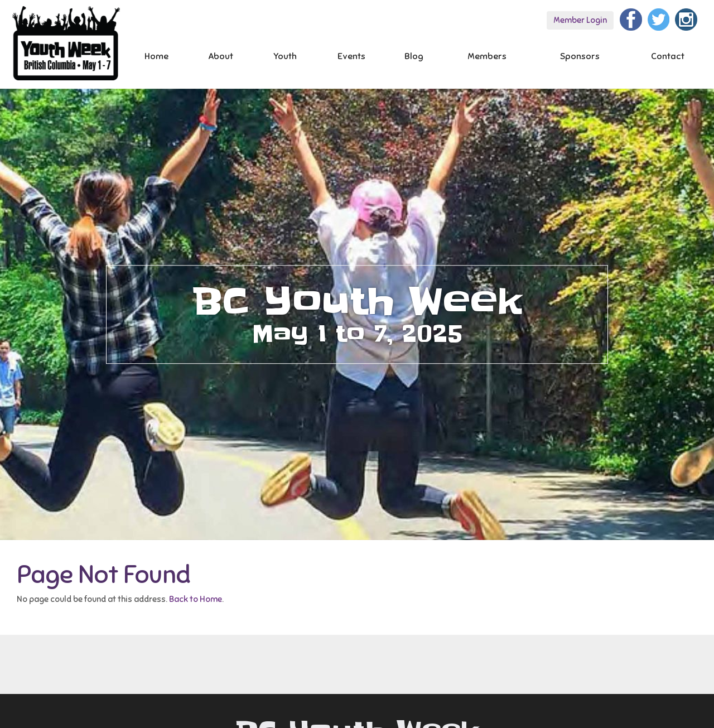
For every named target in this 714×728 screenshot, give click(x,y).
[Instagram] (686, 18)
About (221, 56)
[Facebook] (631, 18)
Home (156, 56)
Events (351, 56)
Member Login (580, 20)
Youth (285, 56)
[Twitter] (659, 18)
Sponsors (580, 56)
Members (487, 56)
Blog (414, 56)
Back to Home (196, 599)
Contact (668, 56)
